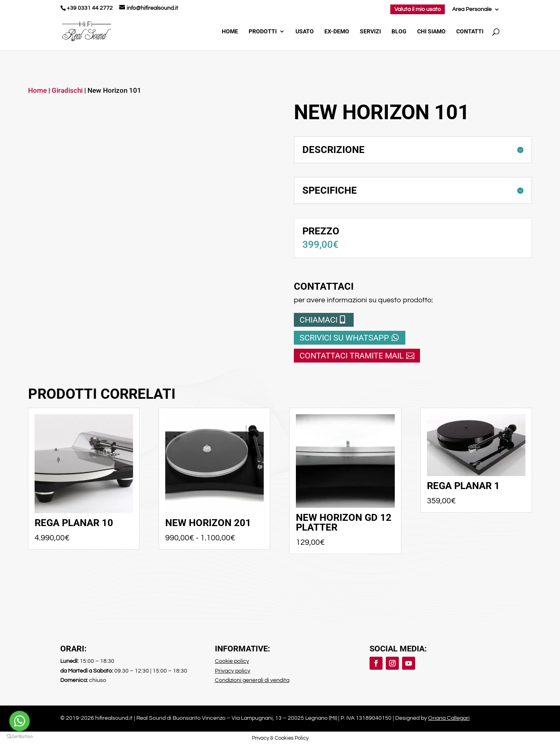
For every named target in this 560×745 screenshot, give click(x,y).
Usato (305, 32)
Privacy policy (233, 671)
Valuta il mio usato (418, 9)
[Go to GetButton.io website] (20, 737)
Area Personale (472, 9)
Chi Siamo (431, 32)
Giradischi (67, 91)
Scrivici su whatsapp (344, 338)
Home (230, 32)
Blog (399, 32)
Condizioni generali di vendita (252, 680)
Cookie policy (232, 661)
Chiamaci (318, 320)
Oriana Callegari (449, 718)
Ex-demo (337, 32)
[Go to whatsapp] (20, 721)
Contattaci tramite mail (352, 356)
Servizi (370, 32)
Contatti (470, 32)
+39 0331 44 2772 (90, 8)
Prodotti (263, 32)
